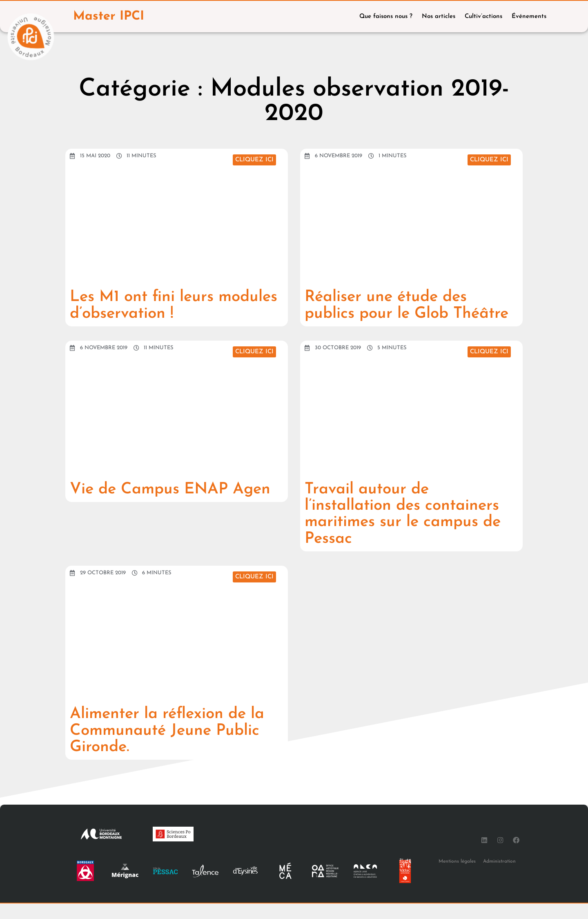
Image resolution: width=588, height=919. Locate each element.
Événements (529, 17)
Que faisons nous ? (386, 17)
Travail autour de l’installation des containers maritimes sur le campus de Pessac (408, 530)
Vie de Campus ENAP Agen (175, 506)
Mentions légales (457, 877)
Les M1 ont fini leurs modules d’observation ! (158, 306)
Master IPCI (109, 17)
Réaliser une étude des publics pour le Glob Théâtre (390, 314)
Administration (499, 877)
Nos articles (439, 17)
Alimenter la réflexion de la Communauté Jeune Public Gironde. (173, 746)
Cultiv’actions (483, 17)
